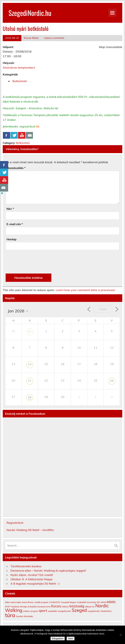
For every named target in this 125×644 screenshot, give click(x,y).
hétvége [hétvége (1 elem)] (23, 607)
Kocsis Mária (31, 38)
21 (30, 381)
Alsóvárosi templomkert (19, 68)
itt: (38, 126)
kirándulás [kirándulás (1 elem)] (32, 607)
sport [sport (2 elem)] (43, 611)
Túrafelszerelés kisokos (26, 566)
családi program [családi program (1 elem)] (41, 602)
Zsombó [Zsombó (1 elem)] (19, 616)
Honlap (11, 239)
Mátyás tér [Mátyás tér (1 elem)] (90, 607)
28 (30, 397)
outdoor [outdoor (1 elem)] (26, 611)
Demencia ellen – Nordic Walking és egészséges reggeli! (48, 571)
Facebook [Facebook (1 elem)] (15, 607)
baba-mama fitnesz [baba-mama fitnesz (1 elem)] (25, 602)
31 (30, 331)
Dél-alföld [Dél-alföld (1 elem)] (101, 602)
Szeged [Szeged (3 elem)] (79, 610)
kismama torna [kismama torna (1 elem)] (44, 607)
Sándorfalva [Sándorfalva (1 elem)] (106, 611)
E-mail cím (15, 224)
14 (30, 364)
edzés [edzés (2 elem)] (111, 602)
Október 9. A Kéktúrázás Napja (31, 579)
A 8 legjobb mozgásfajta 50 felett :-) (35, 584)
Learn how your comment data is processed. (86, 290)
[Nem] (120, 635)
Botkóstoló (20, 81)
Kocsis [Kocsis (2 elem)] (56, 606)
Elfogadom (58, 638)
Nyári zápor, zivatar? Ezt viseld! (32, 575)
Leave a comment (54, 38)
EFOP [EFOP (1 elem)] (8, 607)
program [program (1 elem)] (34, 611)
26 (112, 381)
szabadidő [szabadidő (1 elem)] (52, 611)
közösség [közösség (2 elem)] (77, 606)
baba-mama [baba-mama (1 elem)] (10, 602)
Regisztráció (15, 523)
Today (103, 309)
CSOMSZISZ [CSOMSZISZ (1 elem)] (55, 602)
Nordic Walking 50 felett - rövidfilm (30, 530)
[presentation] (33, 262)
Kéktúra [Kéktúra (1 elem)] (65, 607)
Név (10, 209)
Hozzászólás (16, 168)
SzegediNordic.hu (30, 13)
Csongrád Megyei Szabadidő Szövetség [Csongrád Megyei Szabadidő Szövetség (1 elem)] (78, 602)
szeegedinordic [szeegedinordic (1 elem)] (64, 611)
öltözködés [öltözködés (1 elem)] (28, 616)
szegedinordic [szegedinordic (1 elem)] (94, 611)
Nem (71, 638)
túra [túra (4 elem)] (10, 615)
